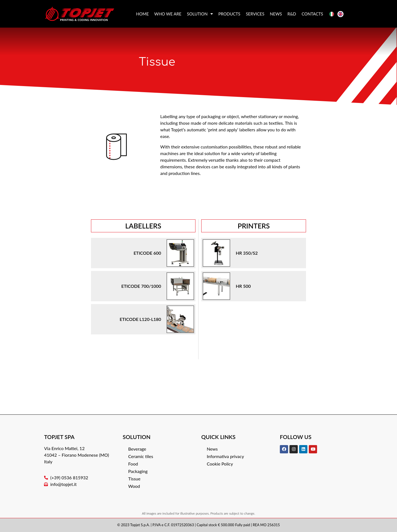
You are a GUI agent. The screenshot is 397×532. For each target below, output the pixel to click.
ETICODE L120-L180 (140, 319)
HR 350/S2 (247, 253)
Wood (134, 486)
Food (133, 464)
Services (255, 14)
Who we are (168, 14)
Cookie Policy (220, 464)
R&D (292, 14)
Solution (200, 14)
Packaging (138, 471)
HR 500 (243, 286)
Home (143, 14)
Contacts (312, 14)
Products (229, 14)
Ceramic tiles (141, 456)
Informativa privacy (225, 456)
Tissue (134, 479)
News (276, 14)
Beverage (137, 449)
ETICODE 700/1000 (141, 286)
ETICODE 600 (147, 253)
